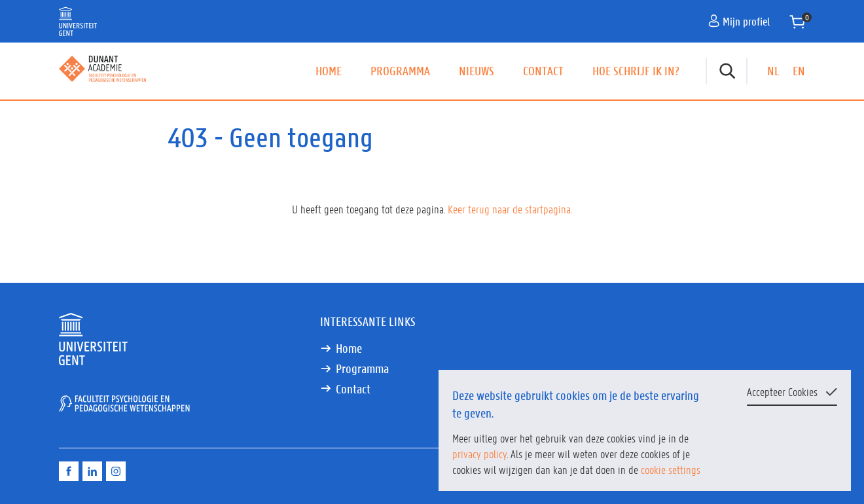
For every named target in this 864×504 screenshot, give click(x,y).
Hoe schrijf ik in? (636, 71)
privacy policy (479, 454)
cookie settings (671, 469)
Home (329, 71)
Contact (543, 71)
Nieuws (477, 71)
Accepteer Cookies (782, 391)
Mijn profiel (739, 21)
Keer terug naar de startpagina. (510, 209)
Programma (400, 71)
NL (773, 71)
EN (799, 71)
